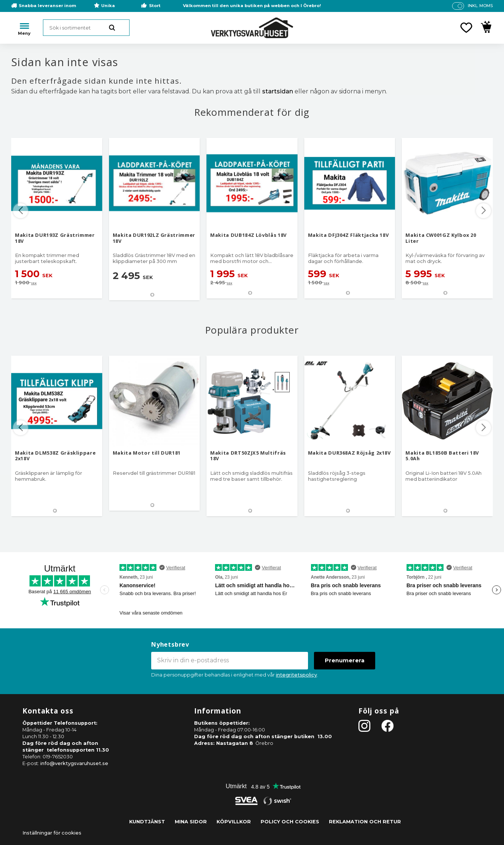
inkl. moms (480, 6)
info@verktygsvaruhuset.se (74, 763)
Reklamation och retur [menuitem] (365, 822)
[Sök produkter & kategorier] (86, 28)
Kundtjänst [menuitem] (147, 822)
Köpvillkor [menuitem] (234, 822)
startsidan (278, 91)
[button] (466, 28)
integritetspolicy (296, 675)
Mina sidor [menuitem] (191, 822)
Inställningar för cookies (52, 833)
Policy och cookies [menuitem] (290, 822)
